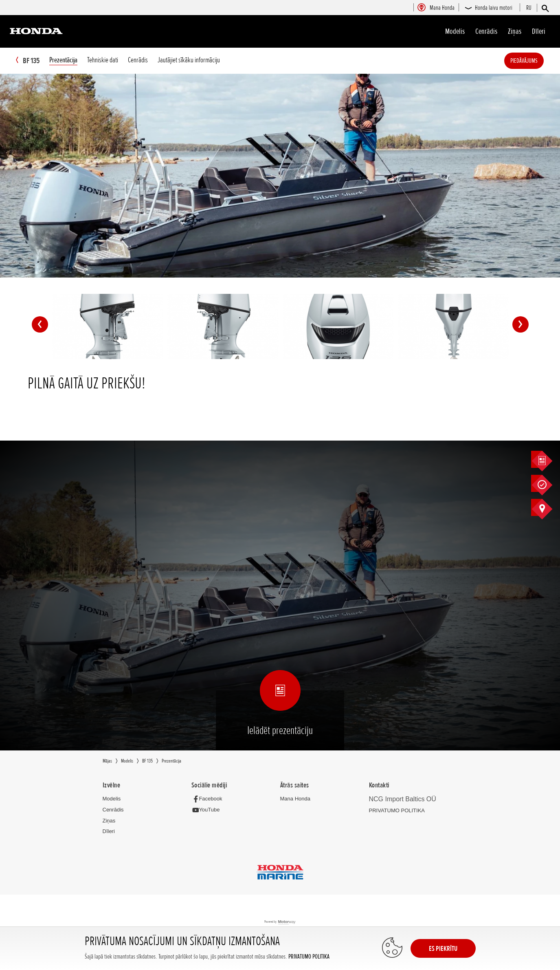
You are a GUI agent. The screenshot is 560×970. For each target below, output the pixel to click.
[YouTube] (208, 810)
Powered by (280, 923)
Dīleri (539, 31)
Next (520, 325)
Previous (40, 325)
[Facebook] (209, 799)
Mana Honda (295, 799)
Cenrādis (486, 31)
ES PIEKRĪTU (443, 948)
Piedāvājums (536, 61)
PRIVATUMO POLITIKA (309, 957)
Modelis (455, 31)
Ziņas (515, 31)
